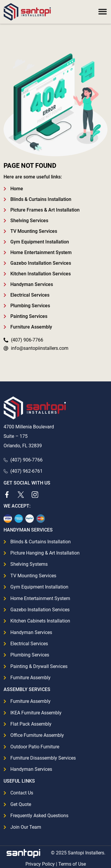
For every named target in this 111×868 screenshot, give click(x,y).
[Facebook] (7, 495)
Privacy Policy (40, 864)
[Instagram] (35, 495)
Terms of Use (72, 864)
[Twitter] (21, 495)
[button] (103, 12)
